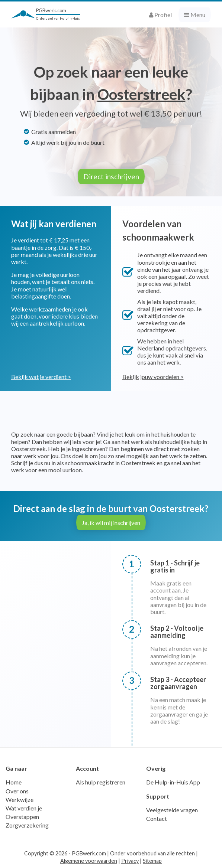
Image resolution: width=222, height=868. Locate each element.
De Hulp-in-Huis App (173, 782)
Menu (195, 15)
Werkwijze (20, 800)
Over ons (17, 791)
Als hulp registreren (101, 782)
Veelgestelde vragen (172, 810)
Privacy (130, 861)
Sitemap (152, 861)
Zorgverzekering (27, 825)
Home (14, 782)
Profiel (160, 15)
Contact (157, 818)
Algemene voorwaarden (89, 861)
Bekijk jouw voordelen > (153, 377)
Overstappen (22, 817)
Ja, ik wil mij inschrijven (111, 523)
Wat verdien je (24, 808)
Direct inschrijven (111, 177)
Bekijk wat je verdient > (41, 377)
